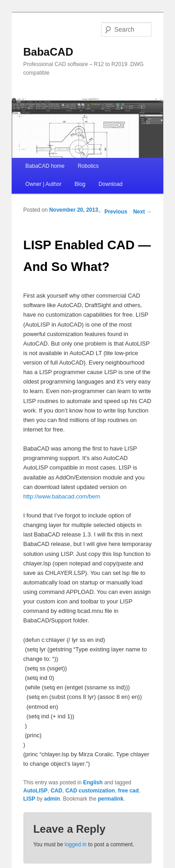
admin (52, 799)
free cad (129, 791)
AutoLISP (36, 791)
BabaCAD (48, 52)
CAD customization (90, 791)
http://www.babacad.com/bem (62, 496)
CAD (56, 791)
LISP (30, 799)
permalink (111, 799)
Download (110, 184)
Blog (80, 184)
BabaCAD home (45, 166)
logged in (76, 844)
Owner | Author (43, 184)
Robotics (88, 166)
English (93, 783)
